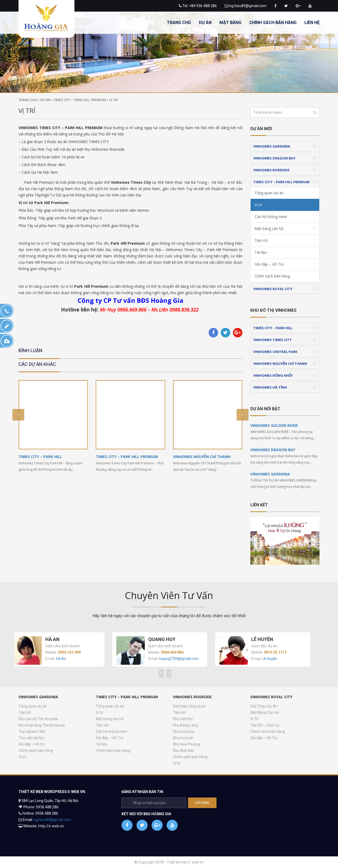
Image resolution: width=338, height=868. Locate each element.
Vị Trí (254, 719)
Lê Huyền (275, 659)
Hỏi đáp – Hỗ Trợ (269, 264)
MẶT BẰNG (230, 23)
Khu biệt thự (183, 719)
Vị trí (258, 205)
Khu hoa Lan (183, 738)
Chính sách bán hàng (272, 276)
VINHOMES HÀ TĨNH (270, 387)
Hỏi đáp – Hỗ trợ (32, 744)
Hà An (66, 659)
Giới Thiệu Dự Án (264, 706)
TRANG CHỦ (179, 23)
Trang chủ (28, 100)
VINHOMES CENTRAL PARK (275, 352)
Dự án (45, 100)
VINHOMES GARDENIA (272, 146)
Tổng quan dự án (269, 193)
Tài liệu (261, 252)
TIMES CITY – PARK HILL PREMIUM (80, 100)
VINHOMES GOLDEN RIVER (274, 425)
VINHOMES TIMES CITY (272, 340)
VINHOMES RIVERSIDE (271, 170)
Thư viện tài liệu (31, 738)
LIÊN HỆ (312, 23)
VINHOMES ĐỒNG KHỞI (273, 375)
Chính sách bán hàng (36, 751)
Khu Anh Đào (184, 751)
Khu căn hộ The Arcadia (38, 719)
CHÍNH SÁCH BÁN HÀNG (273, 23)
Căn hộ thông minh (271, 217)
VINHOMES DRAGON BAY (274, 158)
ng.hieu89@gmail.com (248, 6)
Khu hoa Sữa (184, 732)
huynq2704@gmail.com (184, 659)
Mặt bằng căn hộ (269, 228)
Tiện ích (261, 240)
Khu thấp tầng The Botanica (42, 725)
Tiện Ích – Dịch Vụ (265, 725)
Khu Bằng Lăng (185, 725)
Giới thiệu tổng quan (189, 706)
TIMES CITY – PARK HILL (40, 457)
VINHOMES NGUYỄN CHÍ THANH (202, 457)
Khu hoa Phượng (187, 744)
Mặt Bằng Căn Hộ (265, 713)
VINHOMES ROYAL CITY (273, 289)
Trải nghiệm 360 (32, 732)
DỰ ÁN (205, 23)
